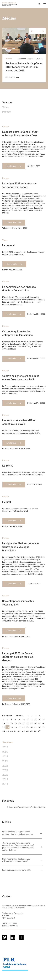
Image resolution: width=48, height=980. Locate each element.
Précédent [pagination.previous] (7, 716)
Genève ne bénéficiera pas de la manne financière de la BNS (21, 378)
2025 (5, 752)
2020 (5, 775)
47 (39, 731)
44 (27, 731)
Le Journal (8, 245)
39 (8, 731)
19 (15, 723)
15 (43, 719)
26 (43, 723)
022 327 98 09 (12, 926)
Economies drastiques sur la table (17, 870)
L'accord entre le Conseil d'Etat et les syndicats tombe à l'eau (20, 134)
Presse (9, 59)
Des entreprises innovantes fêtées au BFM (18, 603)
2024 (5, 757)
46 (35, 731)
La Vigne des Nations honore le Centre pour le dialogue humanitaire (20, 547)
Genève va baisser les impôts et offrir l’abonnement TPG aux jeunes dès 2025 (24, 67)
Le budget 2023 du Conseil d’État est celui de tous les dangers (18, 657)
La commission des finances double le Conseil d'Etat (19, 289)
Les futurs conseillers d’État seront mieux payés (19, 422)
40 (12, 731)
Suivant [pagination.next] (19, 716)
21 (23, 723)
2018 (5, 784)
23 (31, 723)
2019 (5, 779)
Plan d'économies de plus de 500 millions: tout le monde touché (16, 860)
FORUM (7, 502)
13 (35, 719)
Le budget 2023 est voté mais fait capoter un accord (19, 185)
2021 (5, 770)
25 (39, 723)
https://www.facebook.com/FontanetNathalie (26, 807)
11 (27, 719)
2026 (5, 747)
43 (23, 731)
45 (31, 731)
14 (39, 719)
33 (27, 727)
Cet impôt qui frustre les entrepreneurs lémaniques (17, 333)
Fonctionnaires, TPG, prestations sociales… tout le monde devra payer (18, 833)
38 (4, 731)
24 (35, 723)
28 (8, 727)
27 (4, 727)
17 (8, 723)
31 (19, 727)
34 (31, 727)
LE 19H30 (8, 466)
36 (39, 727)
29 (12, 727)
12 (31, 719)
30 (15, 727)
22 (27, 723)
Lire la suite (12, 77)
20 (19, 723)
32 (23, 727)
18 (12, 723)
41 (15, 731)
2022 (5, 766)
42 (19, 731)
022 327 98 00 (12, 923)
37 (43, 727)
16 (4, 723)
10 (23, 719)
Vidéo (6, 107)
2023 (5, 761)
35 (35, 727)
